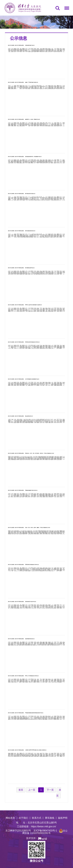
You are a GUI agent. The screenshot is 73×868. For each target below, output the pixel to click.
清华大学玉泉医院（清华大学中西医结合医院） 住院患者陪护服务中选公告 (21, 45)
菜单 (66, 9)
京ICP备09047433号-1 (45, 831)
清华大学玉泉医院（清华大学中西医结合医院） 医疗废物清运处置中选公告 (21, 268)
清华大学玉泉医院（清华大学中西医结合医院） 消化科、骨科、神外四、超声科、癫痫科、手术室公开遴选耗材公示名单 (29, 528)
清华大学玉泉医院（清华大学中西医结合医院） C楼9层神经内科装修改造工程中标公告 (23, 565)
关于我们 (23, 818)
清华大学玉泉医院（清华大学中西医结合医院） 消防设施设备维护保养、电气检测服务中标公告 (25, 157)
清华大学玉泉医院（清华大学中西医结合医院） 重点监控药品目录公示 (20, 416)
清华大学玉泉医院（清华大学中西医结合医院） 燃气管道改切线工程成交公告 (22, 194)
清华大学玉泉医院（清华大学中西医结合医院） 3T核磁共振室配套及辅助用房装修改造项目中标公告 (26, 713)
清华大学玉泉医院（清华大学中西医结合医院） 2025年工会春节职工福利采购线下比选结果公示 (25, 305)
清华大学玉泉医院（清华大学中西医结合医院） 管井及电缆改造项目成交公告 (22, 231)
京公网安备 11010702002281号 (45, 832)
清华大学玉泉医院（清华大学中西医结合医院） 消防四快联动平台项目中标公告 (22, 602)
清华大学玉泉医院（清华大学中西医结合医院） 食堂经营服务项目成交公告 (21, 639)
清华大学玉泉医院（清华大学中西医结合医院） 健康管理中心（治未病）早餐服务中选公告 (24, 119)
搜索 (58, 8)
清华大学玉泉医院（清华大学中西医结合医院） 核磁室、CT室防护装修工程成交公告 (23, 82)
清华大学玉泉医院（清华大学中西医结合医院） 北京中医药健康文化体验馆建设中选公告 (24, 379)
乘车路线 (50, 818)
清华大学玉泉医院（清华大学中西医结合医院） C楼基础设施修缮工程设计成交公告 (23, 490)
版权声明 (63, 818)
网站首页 (10, 818)
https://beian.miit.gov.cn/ (44, 826)
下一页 (50, 790)
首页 (4, 16)
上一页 (32, 790)
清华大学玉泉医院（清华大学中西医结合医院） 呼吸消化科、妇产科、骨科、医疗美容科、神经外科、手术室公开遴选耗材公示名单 (31, 453)
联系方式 (37, 818)
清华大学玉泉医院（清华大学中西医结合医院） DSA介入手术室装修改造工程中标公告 (23, 676)
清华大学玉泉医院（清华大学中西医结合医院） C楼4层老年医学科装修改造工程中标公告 (24, 342)
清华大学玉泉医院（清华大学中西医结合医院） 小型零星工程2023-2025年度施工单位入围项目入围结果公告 (27, 750)
